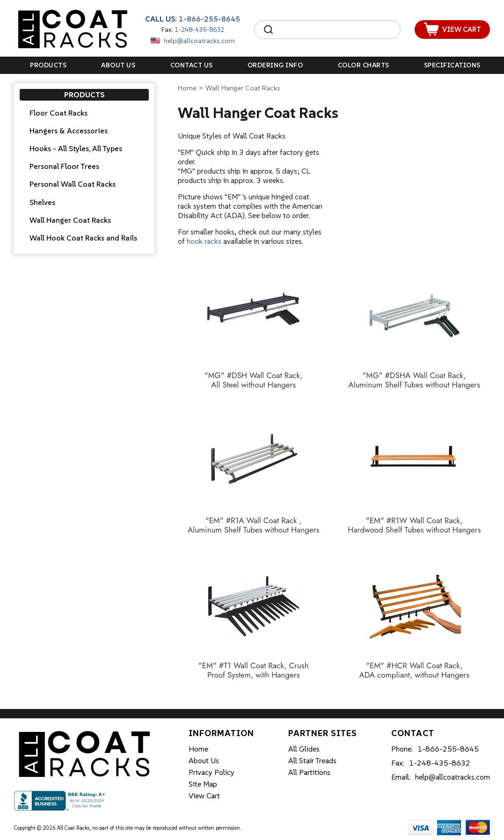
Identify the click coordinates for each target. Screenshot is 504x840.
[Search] (336, 29)
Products (48, 65)
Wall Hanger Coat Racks (70, 220)
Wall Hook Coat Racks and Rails (83, 238)
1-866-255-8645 (209, 19)
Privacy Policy (212, 772)
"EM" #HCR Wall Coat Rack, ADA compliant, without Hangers (414, 670)
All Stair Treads (312, 760)
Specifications (452, 65)
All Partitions (309, 772)
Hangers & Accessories (69, 131)
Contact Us (192, 65)
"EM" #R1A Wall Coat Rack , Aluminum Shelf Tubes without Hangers (253, 525)
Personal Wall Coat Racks (73, 184)
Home (187, 88)
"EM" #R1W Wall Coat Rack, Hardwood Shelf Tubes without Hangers (414, 525)
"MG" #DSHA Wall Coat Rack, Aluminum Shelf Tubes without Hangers (414, 380)
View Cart (204, 796)
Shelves (42, 202)
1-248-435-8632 (199, 29)
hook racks (204, 241)
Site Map (203, 784)
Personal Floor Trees (64, 166)
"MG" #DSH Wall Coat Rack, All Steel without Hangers (254, 380)
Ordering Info (275, 65)
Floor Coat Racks (58, 113)
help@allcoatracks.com (199, 41)
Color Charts (364, 65)
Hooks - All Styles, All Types (76, 148)
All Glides (304, 749)
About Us (118, 65)
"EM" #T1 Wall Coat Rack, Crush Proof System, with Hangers (254, 670)
